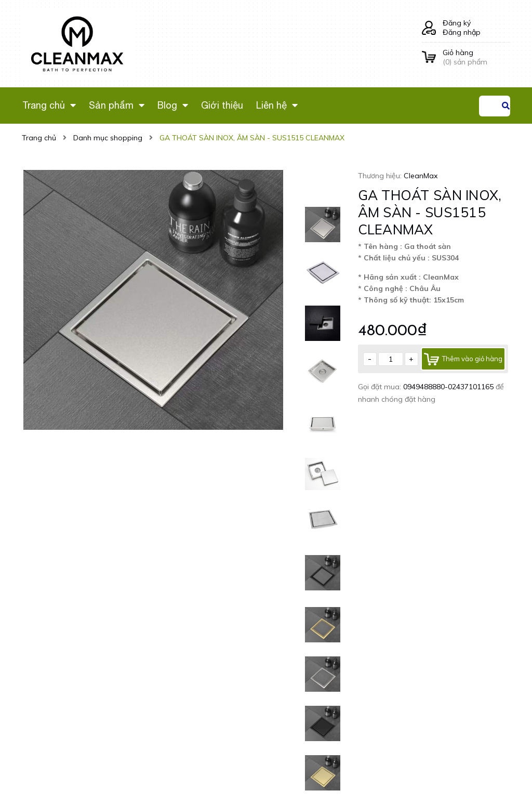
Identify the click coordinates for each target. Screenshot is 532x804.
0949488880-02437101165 (449, 387)
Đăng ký (457, 23)
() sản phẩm (476, 57)
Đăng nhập (462, 32)
